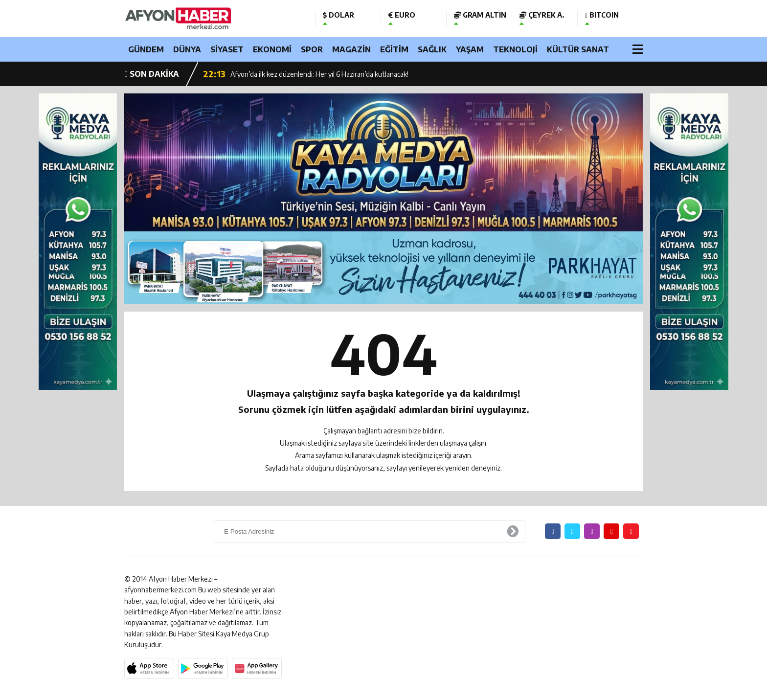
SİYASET (227, 49)
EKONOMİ (272, 49)
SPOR (312, 49)
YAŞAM (470, 49)
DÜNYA (187, 49)
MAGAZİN (351, 49)
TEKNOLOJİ (515, 49)
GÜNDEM (146, 49)
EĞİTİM (394, 49)
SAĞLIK (432, 49)
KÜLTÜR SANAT (578, 49)
